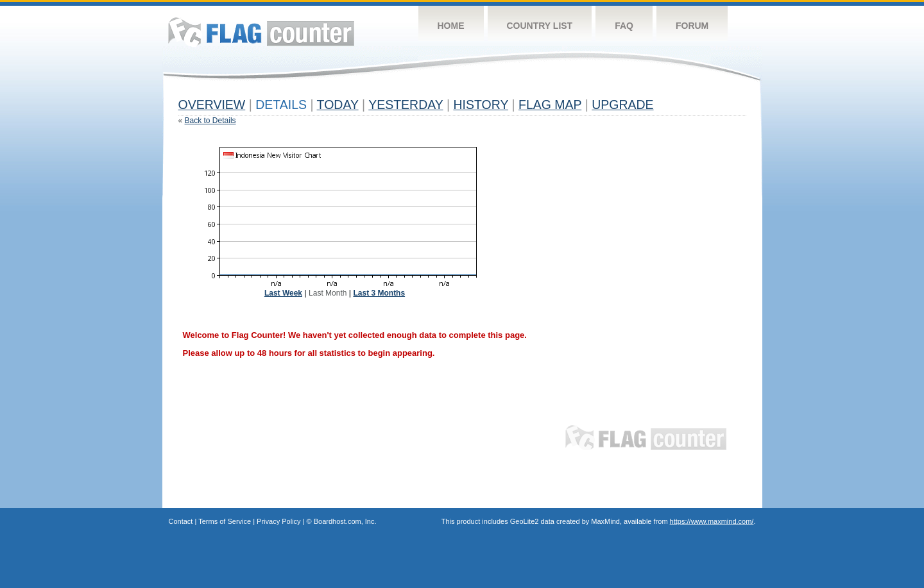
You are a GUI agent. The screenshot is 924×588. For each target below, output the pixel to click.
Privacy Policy (278, 521)
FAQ (624, 26)
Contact (181, 521)
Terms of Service (225, 521)
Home (451, 26)
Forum (692, 26)
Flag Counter (261, 32)
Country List (540, 26)
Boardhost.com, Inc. (345, 521)
